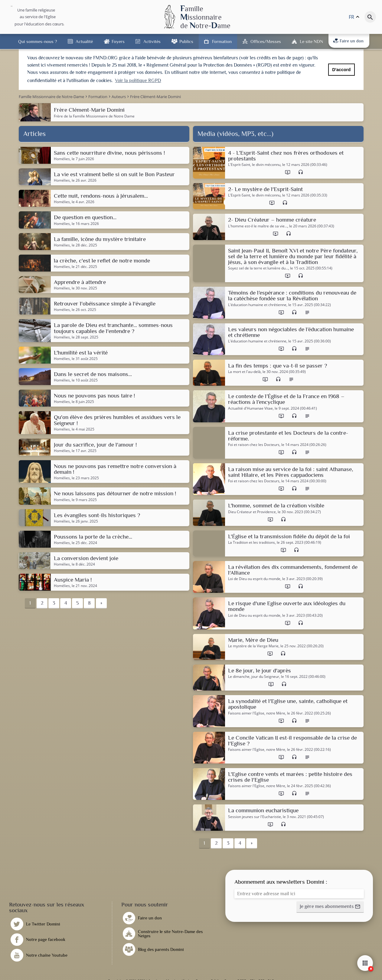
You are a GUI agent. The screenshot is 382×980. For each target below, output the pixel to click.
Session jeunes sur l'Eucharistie (255, 817)
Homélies (62, 159)
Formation (222, 41)
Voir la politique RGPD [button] (138, 81)
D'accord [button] (341, 70)
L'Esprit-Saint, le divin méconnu (254, 165)
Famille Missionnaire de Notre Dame (104, 116)
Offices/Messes (266, 41)
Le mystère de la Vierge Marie (253, 646)
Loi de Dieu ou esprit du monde (254, 579)
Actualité (84, 41)
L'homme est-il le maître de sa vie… (258, 226)
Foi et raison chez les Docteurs (254, 445)
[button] (330, 907)
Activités (152, 41)
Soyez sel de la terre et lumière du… (258, 268)
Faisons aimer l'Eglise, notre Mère (257, 713)
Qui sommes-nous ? (38, 41)
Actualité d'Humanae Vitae (250, 408)
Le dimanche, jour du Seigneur (254, 677)
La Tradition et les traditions (251, 543)
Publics (186, 41)
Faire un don (348, 41)
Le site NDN (311, 41)
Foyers (118, 41)
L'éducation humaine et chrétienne (257, 305)
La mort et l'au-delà (244, 372)
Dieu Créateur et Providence (252, 512)
